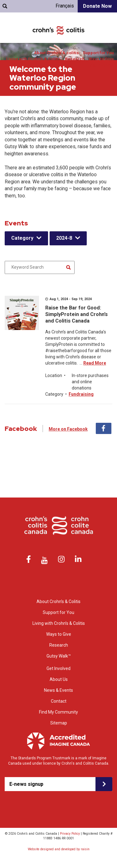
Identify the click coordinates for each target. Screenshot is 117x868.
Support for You (98, 53)
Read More (95, 363)
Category (22, 238)
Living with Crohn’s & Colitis (34, 59)
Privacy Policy (70, 834)
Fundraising (81, 394)
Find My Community (58, 712)
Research (75, 59)
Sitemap (59, 723)
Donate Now (97, 6)
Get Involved (102, 65)
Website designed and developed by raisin (59, 849)
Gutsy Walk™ (59, 656)
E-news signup (26, 784)
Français (65, 6)
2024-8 (64, 238)
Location (54, 375)
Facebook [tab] (104, 428)
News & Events (58, 690)
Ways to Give (101, 59)
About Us (59, 679)
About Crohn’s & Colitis (58, 601)
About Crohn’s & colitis (56, 53)
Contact (59, 701)
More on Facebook (68, 429)
